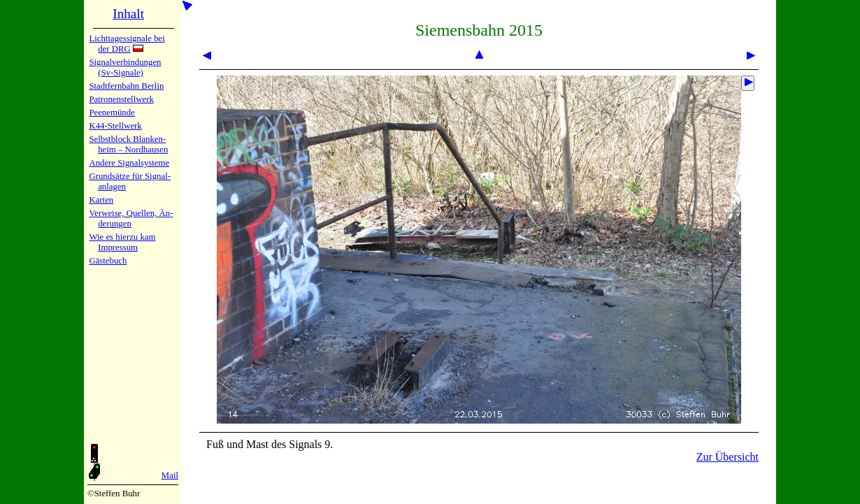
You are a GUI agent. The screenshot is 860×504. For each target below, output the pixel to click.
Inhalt (128, 14)
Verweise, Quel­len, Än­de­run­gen (131, 218)
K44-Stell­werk (115, 126)
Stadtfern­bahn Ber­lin (126, 86)
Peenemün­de (112, 113)
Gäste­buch (108, 261)
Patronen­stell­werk (121, 99)
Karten (101, 200)
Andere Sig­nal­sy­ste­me (129, 163)
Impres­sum (118, 247)
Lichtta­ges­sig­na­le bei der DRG (127, 44)
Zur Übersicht (728, 457)
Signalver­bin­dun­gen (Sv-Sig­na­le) (125, 67)
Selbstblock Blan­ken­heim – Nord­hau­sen (128, 144)
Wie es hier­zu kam (122, 237)
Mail (170, 475)
